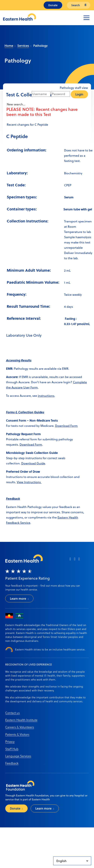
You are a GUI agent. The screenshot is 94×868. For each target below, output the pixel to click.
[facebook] (70, 560)
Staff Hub (12, 749)
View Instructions (29, 482)
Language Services (18, 756)
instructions (46, 396)
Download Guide (33, 463)
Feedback (12, 763)
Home (9, 46)
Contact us (13, 713)
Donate (53, 5)
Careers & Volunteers (20, 727)
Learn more (18, 598)
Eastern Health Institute (21, 720)
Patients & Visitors (17, 734)
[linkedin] (79, 560)
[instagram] (75, 560)
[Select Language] (72, 861)
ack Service (22, 523)
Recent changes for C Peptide (27, 125)
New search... (16, 104)
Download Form (66, 426)
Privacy (10, 741)
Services (23, 46)
